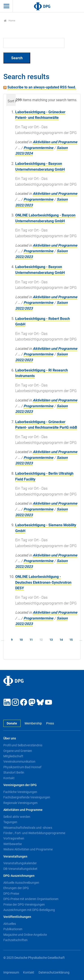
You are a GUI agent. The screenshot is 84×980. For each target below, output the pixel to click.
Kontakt (9, 778)
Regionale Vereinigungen (20, 803)
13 (51, 640)
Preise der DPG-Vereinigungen (24, 904)
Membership (33, 723)
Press (50, 723)
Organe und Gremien (18, 751)
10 (21, 640)
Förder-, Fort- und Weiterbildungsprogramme (34, 833)
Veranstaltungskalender (20, 863)
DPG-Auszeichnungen (19, 876)
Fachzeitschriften (15, 940)
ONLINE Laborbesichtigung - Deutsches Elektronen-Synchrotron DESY (43, 582)
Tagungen (10, 822)
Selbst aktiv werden (17, 817)
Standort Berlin (14, 772)
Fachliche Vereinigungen (20, 792)
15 (71, 640)
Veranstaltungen (15, 857)
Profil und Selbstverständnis (23, 745)
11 (31, 640)
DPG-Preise (11, 894)
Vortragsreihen (14, 838)
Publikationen (13, 929)
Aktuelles (10, 924)
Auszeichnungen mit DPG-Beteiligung (29, 910)
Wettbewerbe (13, 844)
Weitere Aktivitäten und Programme (28, 849)
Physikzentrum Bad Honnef (22, 767)
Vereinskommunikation (19, 762)
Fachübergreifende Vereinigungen (27, 797)
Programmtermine (38, 148)
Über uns (10, 738)
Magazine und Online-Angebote (25, 935)
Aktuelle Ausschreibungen (21, 883)
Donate (12, 723)
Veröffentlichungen (17, 917)
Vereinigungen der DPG (20, 785)
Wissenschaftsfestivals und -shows (28, 828)
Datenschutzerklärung (54, 973)
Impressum (11, 973)
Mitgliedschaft (13, 756)
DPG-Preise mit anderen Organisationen (31, 899)
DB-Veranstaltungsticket (20, 869)
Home (10, 21)
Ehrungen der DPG (16, 888)
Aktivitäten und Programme (55, 142)
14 (61, 640)
